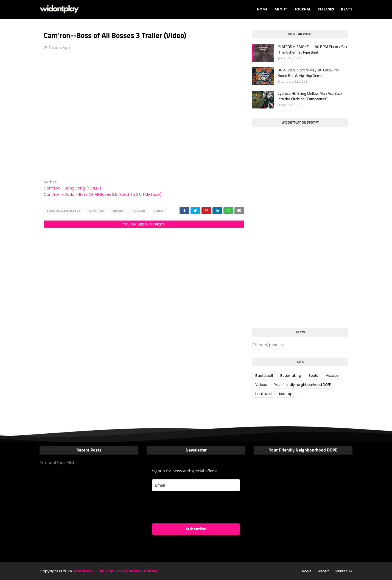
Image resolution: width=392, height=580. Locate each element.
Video (158, 211)
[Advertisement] (293, 282)
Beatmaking (291, 376)
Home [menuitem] (262, 9)
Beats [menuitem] (347, 9)
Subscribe (196, 529)
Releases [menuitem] (326, 9)
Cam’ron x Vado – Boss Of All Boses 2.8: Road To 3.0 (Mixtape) (103, 194)
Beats (313, 376)
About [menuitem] (281, 9)
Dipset (118, 211)
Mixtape (332, 376)
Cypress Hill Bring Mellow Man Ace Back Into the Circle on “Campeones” (310, 96)
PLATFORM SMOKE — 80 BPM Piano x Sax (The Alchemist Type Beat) (312, 49)
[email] (196, 485)
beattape (287, 394)
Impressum (344, 571)
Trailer (139, 211)
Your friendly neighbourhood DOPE (303, 385)
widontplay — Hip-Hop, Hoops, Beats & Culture (115, 571)
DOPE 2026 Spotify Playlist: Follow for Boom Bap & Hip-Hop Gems (308, 73)
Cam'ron (97, 211)
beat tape (263, 394)
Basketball (264, 376)
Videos (261, 385)
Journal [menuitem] (303, 9)
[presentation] (194, 507)
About (324, 571)
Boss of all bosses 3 (64, 211)
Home (307, 571)
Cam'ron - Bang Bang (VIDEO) (72, 188)
